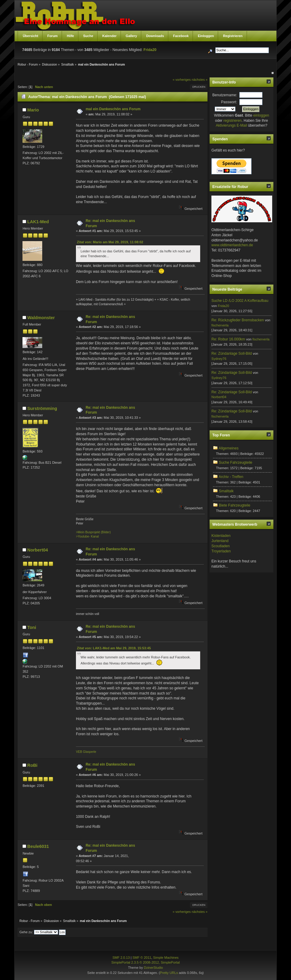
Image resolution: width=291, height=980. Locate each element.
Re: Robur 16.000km (228, 339)
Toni (32, 627)
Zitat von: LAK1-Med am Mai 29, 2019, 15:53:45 (114, 648)
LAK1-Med (38, 222)
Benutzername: (225, 95)
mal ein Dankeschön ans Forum (113, 109)
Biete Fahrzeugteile (234, 505)
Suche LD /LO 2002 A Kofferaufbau (240, 301)
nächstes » (200, 80)
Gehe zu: (26, 932)
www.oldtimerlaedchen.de (232, 245)
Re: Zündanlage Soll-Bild (232, 353)
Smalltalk (226, 491)
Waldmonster (41, 318)
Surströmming (42, 408)
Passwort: (229, 102)
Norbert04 (38, 550)
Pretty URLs (169, 973)
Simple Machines (166, 958)
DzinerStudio (153, 968)
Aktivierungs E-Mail (231, 125)
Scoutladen (221, 546)
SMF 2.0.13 (121, 958)
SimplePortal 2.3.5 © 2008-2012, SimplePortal (145, 962)
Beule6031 (38, 846)
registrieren (232, 121)
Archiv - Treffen (231, 477)
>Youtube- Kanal (87, 536)
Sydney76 (219, 359)
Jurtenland (220, 541)
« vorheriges (181, 80)
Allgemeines (229, 448)
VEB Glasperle (86, 752)
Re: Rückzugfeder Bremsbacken (238, 320)
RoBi (33, 765)
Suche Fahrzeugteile (235, 463)
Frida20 (150, 50)
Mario (33, 110)
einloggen (261, 115)
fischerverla (220, 325)
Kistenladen (221, 536)
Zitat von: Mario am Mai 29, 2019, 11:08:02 (110, 242)
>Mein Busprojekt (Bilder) (93, 532)
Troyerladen (221, 551)
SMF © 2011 (142, 958)
